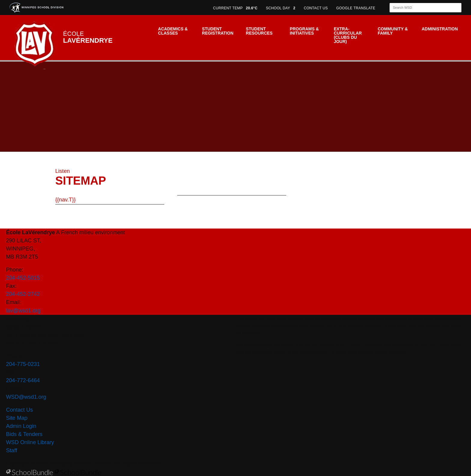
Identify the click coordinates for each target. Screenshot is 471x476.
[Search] (420, 8)
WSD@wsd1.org (26, 397)
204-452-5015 (23, 278)
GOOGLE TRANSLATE (356, 8)
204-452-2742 (23, 294)
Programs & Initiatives (304, 31)
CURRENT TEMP (235, 8)
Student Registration (218, 31)
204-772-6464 (23, 380)
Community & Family (393, 31)
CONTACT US (316, 8)
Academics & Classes (173, 31)
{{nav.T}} (65, 200)
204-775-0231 (23, 364)
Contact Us (19, 410)
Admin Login (21, 426)
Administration (440, 29)
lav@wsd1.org (23, 311)
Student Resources (259, 31)
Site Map (17, 418)
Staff (12, 450)
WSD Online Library (30, 442)
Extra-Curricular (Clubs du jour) (348, 35)
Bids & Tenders (24, 434)
